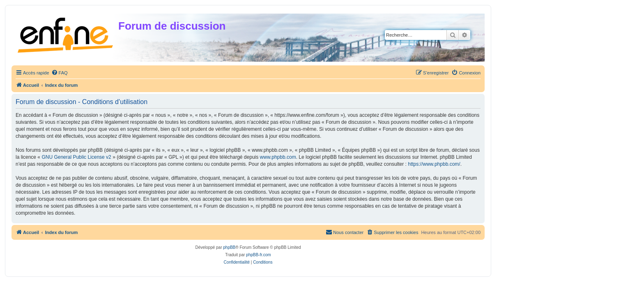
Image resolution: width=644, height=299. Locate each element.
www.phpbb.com (278, 157)
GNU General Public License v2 (76, 157)
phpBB (229, 247)
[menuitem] (60, 73)
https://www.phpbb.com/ (434, 164)
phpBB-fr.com (259, 255)
